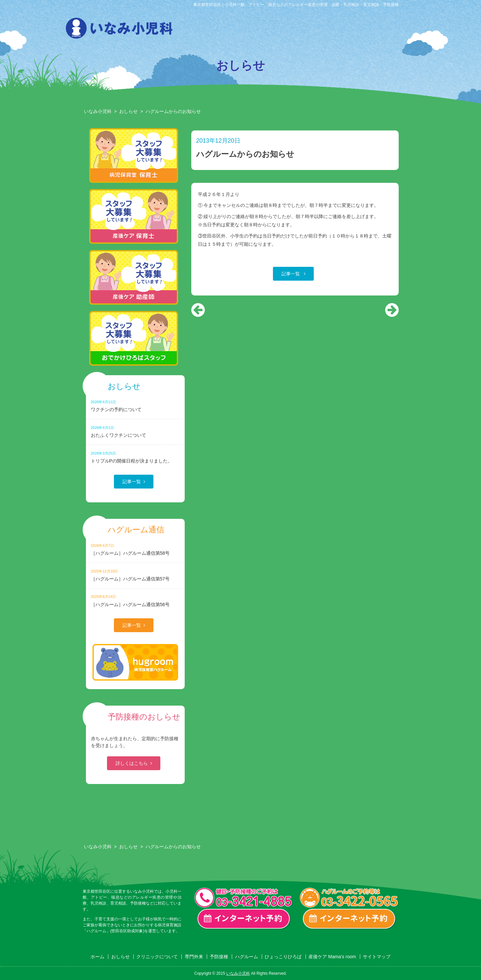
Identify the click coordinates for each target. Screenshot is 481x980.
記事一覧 (291, 274)
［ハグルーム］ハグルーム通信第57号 (135, 575)
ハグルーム (332, 30)
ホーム (97, 957)
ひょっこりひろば (365, 30)
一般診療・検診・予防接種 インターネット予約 (244, 919)
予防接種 (298, 30)
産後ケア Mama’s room (399, 30)
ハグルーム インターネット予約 (349, 919)
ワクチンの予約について (135, 406)
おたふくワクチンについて (135, 431)
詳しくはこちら (132, 763)
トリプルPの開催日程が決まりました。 (135, 457)
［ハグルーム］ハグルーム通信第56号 (135, 600)
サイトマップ (377, 957)
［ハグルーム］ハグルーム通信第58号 (135, 549)
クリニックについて (231, 30)
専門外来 (264, 30)
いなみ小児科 (98, 111)
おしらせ (197, 30)
